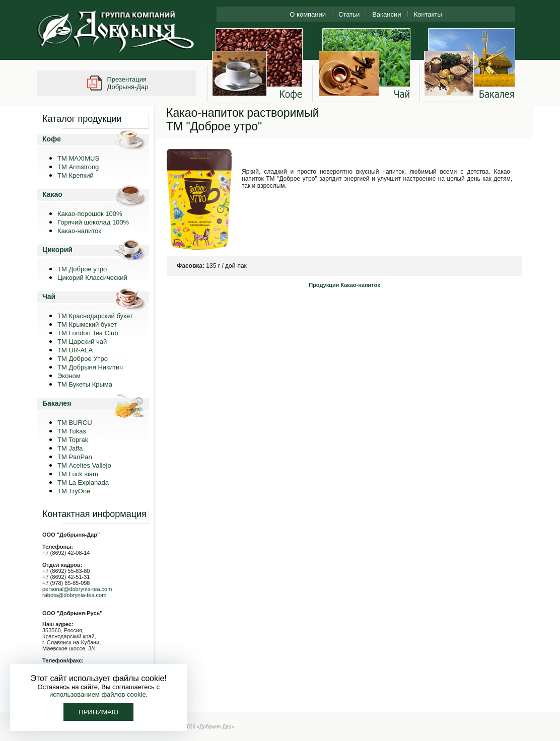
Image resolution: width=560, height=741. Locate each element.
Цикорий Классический (92, 278)
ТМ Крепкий (76, 175)
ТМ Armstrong (78, 167)
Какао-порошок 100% (90, 214)
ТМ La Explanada (83, 483)
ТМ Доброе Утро (83, 359)
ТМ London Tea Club (88, 333)
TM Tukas (72, 431)
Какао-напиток (79, 231)
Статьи (349, 14)
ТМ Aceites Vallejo (84, 465)
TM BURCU (75, 423)
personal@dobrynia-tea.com (77, 589)
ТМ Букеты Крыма (85, 384)
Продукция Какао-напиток (344, 285)
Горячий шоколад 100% (93, 222)
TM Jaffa (70, 448)
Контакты (428, 14)
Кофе (52, 139)
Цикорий (57, 250)
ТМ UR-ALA (75, 350)
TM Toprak (73, 440)
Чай (49, 297)
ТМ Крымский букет (87, 324)
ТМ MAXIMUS (78, 158)
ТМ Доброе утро (82, 269)
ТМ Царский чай (82, 342)
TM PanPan (75, 457)
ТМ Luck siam (78, 474)
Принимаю (98, 712)
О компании (308, 14)
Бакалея (57, 403)
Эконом (69, 376)
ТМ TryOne (74, 491)
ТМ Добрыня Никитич (90, 367)
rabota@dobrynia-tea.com (74, 595)
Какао (52, 194)
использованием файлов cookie (98, 694)
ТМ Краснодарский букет (95, 316)
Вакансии (387, 14)
